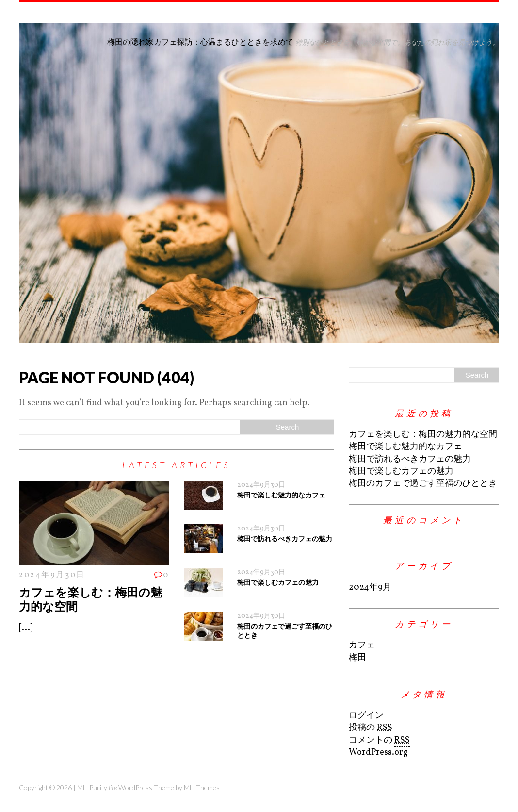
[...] (26, 628)
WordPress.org (378, 753)
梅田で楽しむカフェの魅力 (278, 582)
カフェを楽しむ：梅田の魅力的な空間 (90, 599)
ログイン (366, 716)
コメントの (379, 741)
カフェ (362, 645)
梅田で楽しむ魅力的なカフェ (281, 495)
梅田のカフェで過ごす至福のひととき (423, 484)
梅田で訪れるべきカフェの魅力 (285, 539)
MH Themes (202, 787)
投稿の (371, 728)
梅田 (357, 658)
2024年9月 (370, 588)
